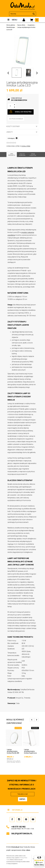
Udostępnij (13, 138)
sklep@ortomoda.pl (22, 834)
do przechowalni (16, 119)
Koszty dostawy (22, 126)
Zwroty (22, 132)
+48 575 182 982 (18, 827)
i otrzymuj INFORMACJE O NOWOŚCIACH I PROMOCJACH (22, 785)
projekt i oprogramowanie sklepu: (18, 850)
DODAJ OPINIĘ (26, 146)
